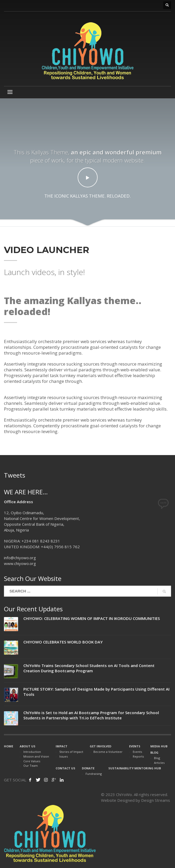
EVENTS (135, 746)
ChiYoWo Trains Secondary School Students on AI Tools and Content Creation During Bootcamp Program (89, 668)
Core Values (32, 761)
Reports (138, 756)
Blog (157, 758)
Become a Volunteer (108, 752)
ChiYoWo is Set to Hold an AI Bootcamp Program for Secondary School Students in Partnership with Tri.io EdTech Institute (91, 715)
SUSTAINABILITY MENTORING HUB (135, 768)
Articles (159, 763)
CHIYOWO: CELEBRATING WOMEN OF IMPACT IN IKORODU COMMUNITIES (92, 618)
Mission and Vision (36, 756)
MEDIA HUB (159, 746)
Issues (63, 756)
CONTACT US (65, 768)
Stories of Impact (71, 752)
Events (137, 752)
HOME (9, 746)
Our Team (31, 766)
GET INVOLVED (100, 746)
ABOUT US (28, 746)
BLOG (154, 752)
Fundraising (94, 774)
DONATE (88, 768)
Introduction (32, 752)
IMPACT (62, 746)
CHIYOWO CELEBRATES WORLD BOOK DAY (63, 642)
